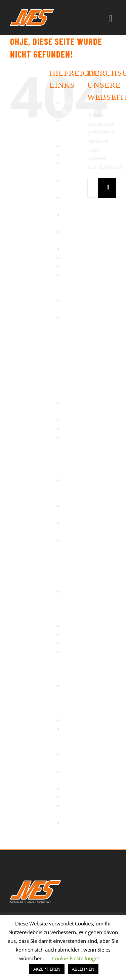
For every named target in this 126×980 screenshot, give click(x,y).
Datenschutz (79, 146)
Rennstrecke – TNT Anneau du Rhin (79, 454)
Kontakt (73, 257)
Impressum (77, 249)
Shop (69, 626)
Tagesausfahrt (81, 720)
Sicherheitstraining (87, 634)
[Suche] (108, 188)
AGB (68, 103)
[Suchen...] (93, 188)
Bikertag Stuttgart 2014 (74, 129)
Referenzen (77, 420)
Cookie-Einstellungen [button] (76, 958)
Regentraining (81, 429)
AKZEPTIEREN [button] (47, 969)
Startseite (75, 643)
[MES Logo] (35, 883)
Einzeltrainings (81, 155)
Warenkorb (77, 797)
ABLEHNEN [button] (83, 969)
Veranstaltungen (84, 789)
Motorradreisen (83, 266)
